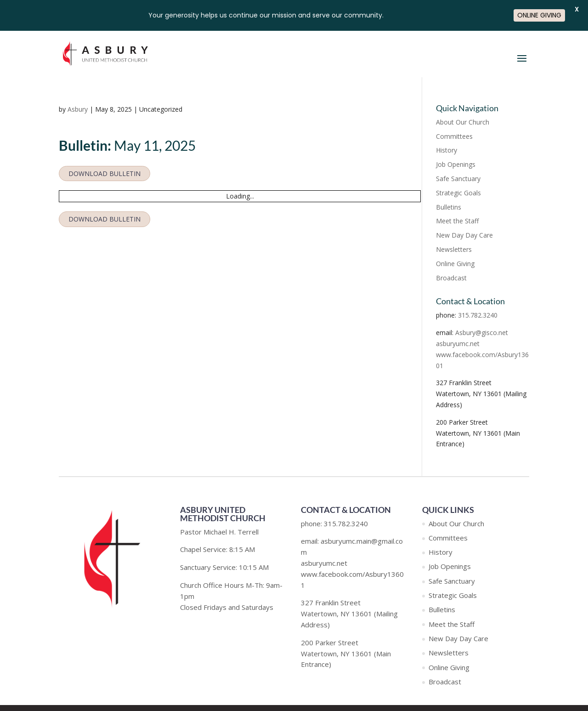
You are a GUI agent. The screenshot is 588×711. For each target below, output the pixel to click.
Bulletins (449, 207)
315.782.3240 (478, 315)
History (447, 150)
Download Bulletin (105, 173)
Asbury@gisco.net (482, 333)
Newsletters (454, 249)
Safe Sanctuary (458, 179)
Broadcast (451, 278)
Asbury (78, 109)
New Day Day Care (464, 235)
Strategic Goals (458, 193)
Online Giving (455, 264)
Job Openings (456, 164)
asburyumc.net (458, 344)
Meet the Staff (457, 221)
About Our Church (463, 122)
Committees (454, 136)
